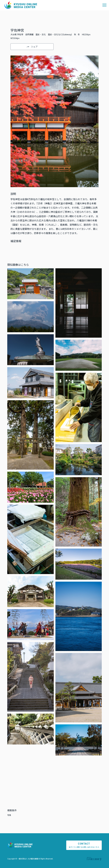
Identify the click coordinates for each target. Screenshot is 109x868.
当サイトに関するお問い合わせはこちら (84, 845)
